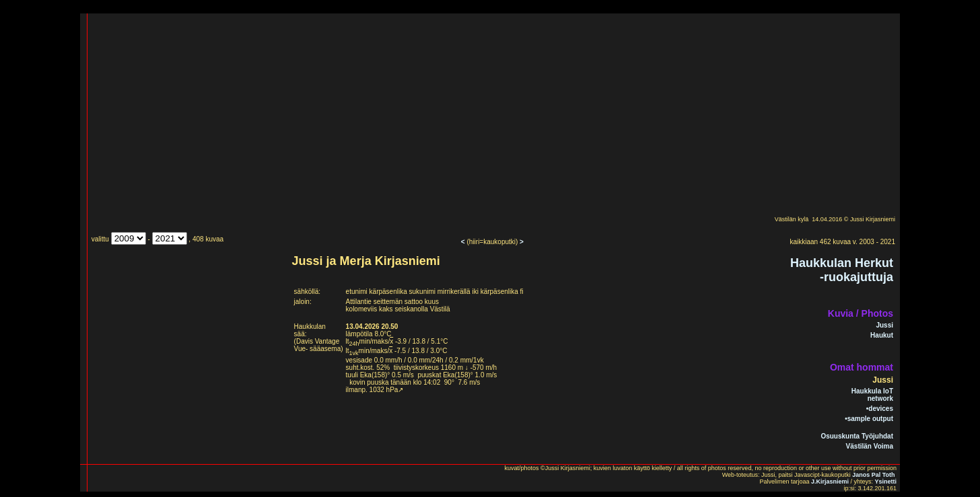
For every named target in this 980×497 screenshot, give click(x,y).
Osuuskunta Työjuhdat (857, 436)
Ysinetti (885, 482)
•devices (880, 409)
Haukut (882, 335)
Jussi (884, 325)
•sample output (869, 419)
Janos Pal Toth (873, 475)
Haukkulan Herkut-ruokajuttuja (842, 270)
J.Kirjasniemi (830, 482)
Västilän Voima (870, 446)
